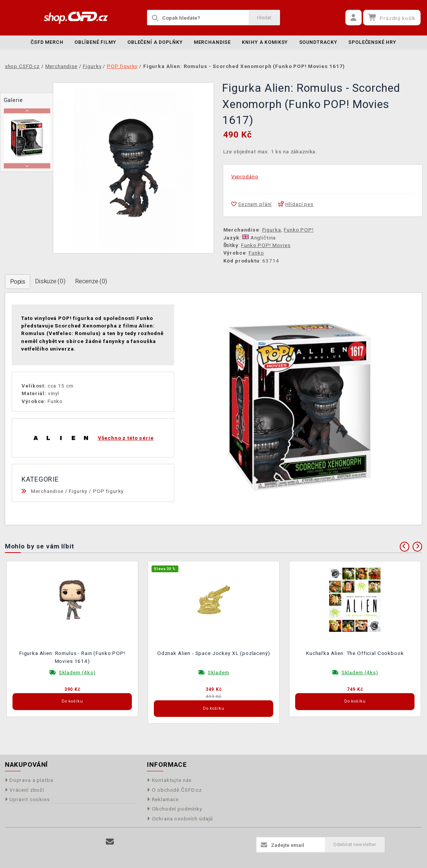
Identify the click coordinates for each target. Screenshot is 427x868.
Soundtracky (318, 42)
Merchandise (212, 42)
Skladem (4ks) (77, 672)
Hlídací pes (296, 204)
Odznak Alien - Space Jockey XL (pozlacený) (214, 653)
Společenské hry (372, 42)
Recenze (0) (91, 281)
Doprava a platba (29, 780)
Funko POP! (299, 230)
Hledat (264, 18)
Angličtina (259, 238)
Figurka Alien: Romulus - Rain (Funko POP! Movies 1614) (72, 657)
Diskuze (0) (50, 281)
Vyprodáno (245, 177)
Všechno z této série (126, 438)
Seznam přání (251, 204)
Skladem (219, 672)
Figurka (272, 230)
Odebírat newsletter (355, 844)
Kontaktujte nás (169, 780)
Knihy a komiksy (265, 42)
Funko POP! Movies (266, 245)
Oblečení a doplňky (155, 42)
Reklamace (163, 799)
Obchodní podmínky (175, 809)
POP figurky (108, 491)
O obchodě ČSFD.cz (174, 790)
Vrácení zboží (25, 790)
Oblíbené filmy (95, 42)
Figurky (78, 491)
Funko (256, 253)
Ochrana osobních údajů (180, 819)
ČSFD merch (47, 42)
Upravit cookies (27, 799)
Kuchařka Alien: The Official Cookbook (355, 653)
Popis (18, 281)
